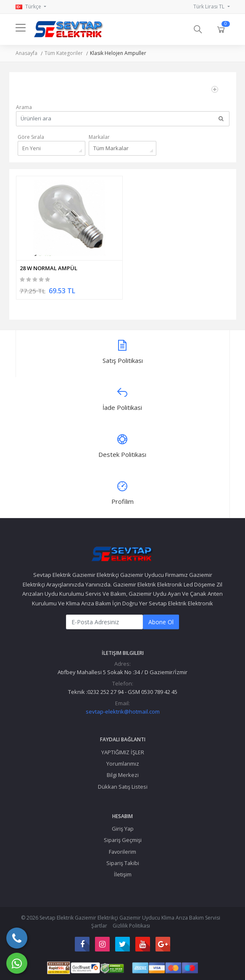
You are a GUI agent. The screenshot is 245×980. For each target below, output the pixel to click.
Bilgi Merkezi (123, 775)
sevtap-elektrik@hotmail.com (123, 712)
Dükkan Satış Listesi (123, 787)
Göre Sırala (31, 137)
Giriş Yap (123, 829)
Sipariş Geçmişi (123, 840)
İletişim (123, 874)
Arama (24, 107)
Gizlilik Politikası (131, 926)
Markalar (99, 137)
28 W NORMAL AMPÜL (49, 268)
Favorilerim (122, 852)
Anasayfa (26, 53)
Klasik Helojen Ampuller (118, 53)
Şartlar (99, 926)
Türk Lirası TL (209, 7)
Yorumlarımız (123, 764)
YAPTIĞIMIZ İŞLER (123, 752)
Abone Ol (161, 622)
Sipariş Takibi (123, 863)
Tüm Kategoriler (64, 53)
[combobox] (51, 148)
